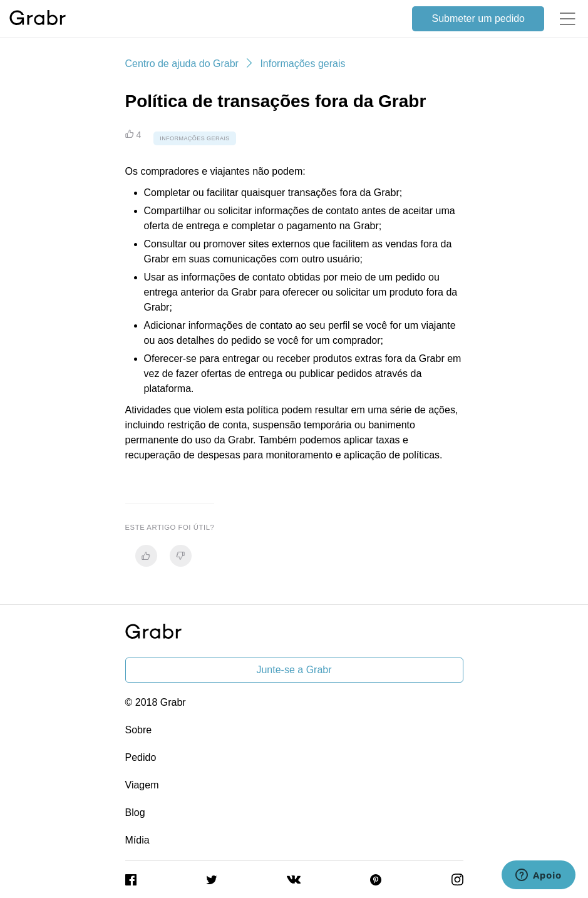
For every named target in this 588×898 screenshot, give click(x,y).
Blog (135, 813)
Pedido (141, 757)
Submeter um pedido (478, 18)
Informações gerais (302, 64)
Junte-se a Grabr (294, 670)
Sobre (139, 730)
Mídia (137, 840)
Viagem (142, 785)
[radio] (146, 556)
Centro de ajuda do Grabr (182, 64)
